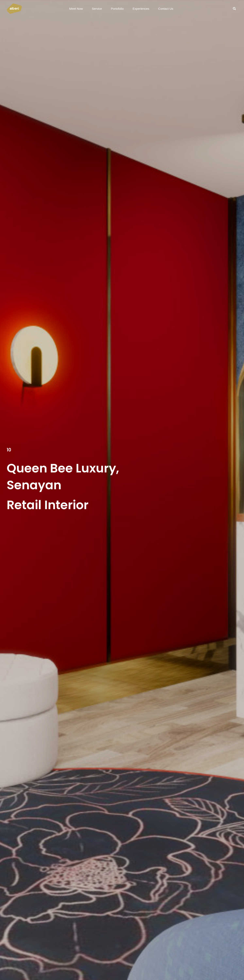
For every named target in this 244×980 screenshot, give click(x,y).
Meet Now (76, 9)
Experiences (141, 9)
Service (97, 9)
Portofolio (117, 9)
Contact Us (166, 9)
